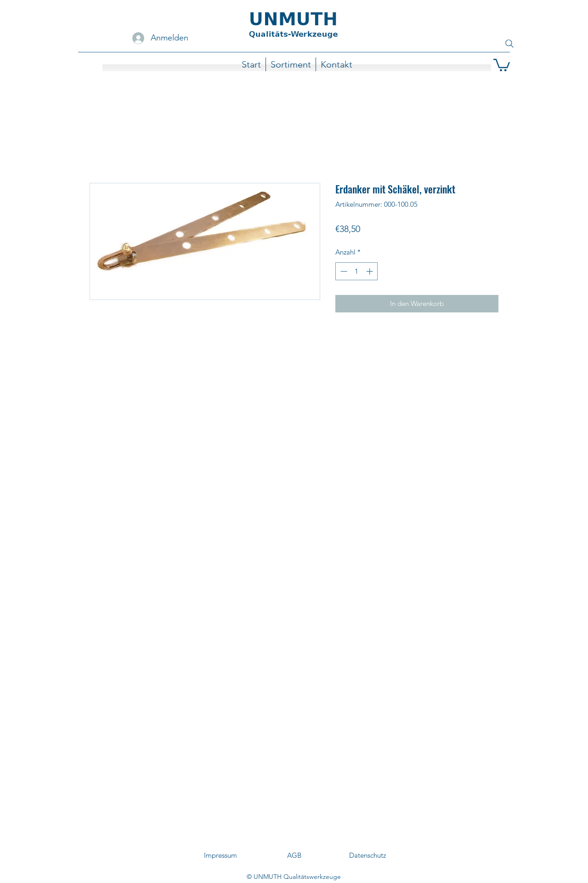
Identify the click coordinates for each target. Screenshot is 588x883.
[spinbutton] (357, 271)
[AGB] (294, 855)
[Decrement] (343, 271)
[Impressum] (220, 855)
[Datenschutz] (367, 855)
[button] (502, 64)
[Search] (509, 44)
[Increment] (370, 271)
